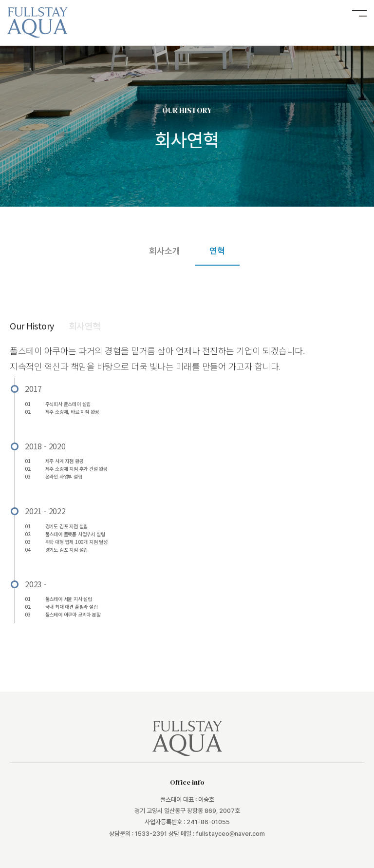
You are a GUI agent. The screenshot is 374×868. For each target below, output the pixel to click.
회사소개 (165, 251)
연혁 (217, 251)
